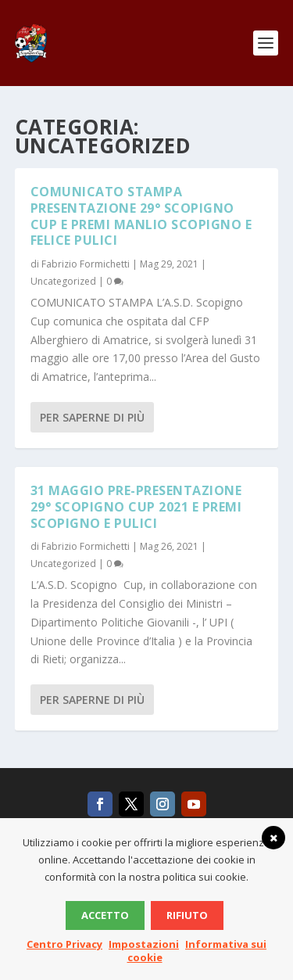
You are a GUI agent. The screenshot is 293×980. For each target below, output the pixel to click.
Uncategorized (63, 281)
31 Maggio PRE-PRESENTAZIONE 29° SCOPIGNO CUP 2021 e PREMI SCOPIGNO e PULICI (136, 507)
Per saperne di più (92, 417)
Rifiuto (187, 915)
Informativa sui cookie (197, 951)
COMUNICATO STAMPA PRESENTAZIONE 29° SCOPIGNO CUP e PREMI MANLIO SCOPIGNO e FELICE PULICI (141, 216)
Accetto (105, 915)
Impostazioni (144, 944)
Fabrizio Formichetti (86, 264)
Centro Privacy (64, 944)
